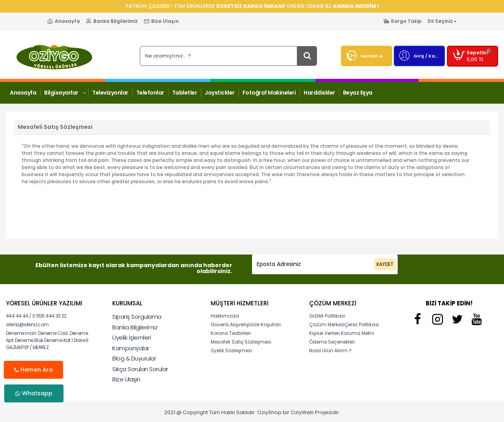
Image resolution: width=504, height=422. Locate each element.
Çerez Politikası (362, 324)
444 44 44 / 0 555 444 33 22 (36, 316)
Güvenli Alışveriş (230, 324)
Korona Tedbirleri (231, 333)
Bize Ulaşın (126, 379)
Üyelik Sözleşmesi (231, 350)
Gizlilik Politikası (327, 316)
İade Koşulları (265, 324)
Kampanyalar (131, 348)
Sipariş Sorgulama (137, 317)
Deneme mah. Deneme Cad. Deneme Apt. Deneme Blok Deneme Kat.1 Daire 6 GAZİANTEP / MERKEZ (47, 340)
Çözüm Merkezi (327, 324)
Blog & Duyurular (134, 358)
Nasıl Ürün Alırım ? (330, 350)
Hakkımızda (225, 316)
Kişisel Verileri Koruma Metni (342, 333)
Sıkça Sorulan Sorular (140, 369)
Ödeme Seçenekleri (332, 342)
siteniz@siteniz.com (27, 324)
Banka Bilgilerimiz (135, 327)
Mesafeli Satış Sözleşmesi (241, 342)
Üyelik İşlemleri (132, 337)
